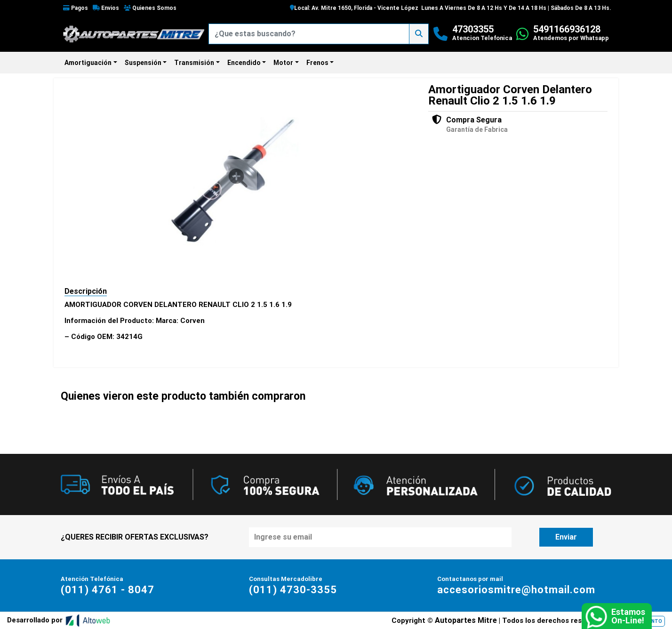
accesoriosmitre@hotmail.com (516, 590)
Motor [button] (283, 63)
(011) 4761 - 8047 (108, 590)
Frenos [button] (317, 63)
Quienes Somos (150, 8)
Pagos (76, 8)
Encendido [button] (244, 63)
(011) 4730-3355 (293, 590)
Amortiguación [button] (88, 63)
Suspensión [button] (143, 63)
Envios (106, 8)
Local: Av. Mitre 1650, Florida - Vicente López (354, 8)
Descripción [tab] (86, 291)
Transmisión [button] (194, 63)
